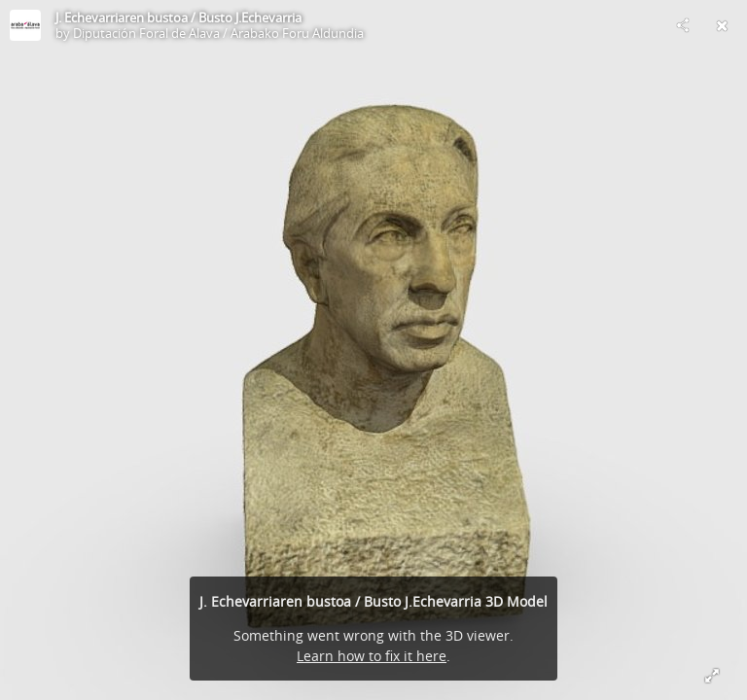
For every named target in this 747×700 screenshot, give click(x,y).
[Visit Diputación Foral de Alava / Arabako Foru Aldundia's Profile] (25, 25)
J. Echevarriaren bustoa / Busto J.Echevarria (178, 17)
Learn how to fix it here (372, 656)
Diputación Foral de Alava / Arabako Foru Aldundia (218, 33)
